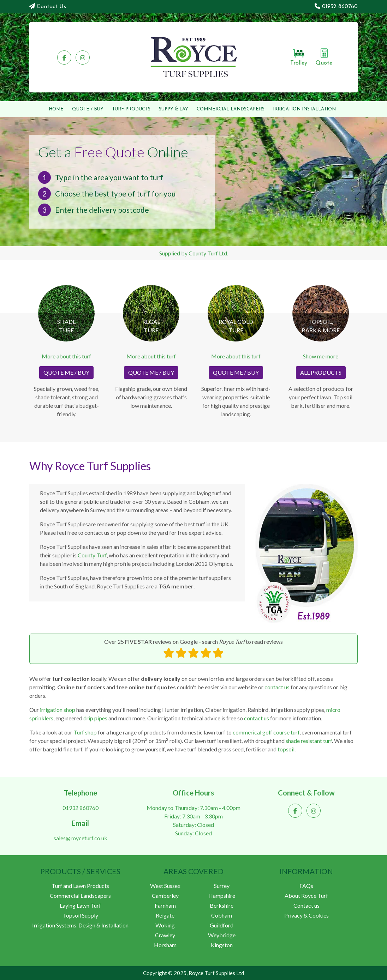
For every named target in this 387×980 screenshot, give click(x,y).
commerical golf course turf (266, 732)
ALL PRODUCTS (321, 372)
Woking (165, 925)
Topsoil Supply (81, 915)
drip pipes (95, 718)
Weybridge (222, 935)
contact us (277, 687)
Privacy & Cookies (306, 915)
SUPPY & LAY (174, 109)
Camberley (165, 896)
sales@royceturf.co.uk (81, 838)
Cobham (222, 915)
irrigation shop (58, 710)
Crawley (165, 935)
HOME (56, 109)
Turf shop (85, 732)
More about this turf (66, 356)
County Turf (92, 555)
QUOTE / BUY (88, 109)
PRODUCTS (131, 109)
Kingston (222, 945)
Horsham (165, 945)
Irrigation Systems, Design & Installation (80, 925)
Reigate (165, 915)
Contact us (306, 905)
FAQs (306, 886)
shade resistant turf (309, 741)
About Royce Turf (306, 896)
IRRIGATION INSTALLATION (304, 109)
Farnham (165, 905)
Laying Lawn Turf (80, 905)
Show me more (321, 356)
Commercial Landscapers (80, 896)
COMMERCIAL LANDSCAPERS (231, 109)
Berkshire (222, 905)
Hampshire (222, 896)
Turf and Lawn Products (80, 886)
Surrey (222, 886)
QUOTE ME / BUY (66, 372)
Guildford (222, 925)
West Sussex (165, 886)
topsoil (286, 749)
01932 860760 (340, 7)
